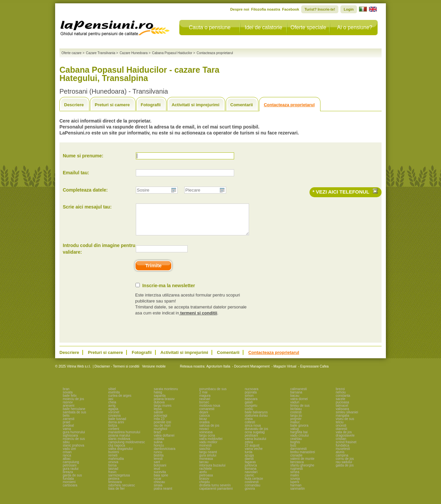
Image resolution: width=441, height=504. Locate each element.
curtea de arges (120, 402)
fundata (68, 485)
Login (349, 9)
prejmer (296, 425)
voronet (114, 418)
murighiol (161, 435)
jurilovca (251, 471)
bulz (293, 451)
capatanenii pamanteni (216, 495)
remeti (113, 461)
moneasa (206, 465)
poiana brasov (164, 405)
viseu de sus (345, 425)
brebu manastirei (303, 458)
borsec (204, 408)
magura (205, 402)
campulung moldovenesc (127, 448)
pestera (114, 485)
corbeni (114, 435)
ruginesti (297, 475)
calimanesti (299, 395)
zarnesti (69, 425)
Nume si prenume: (83, 156)
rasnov (68, 408)
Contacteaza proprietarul (289, 105)
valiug (295, 435)
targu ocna (207, 441)
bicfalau (296, 415)
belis (66, 421)
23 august (252, 451)
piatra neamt (163, 495)
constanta (343, 402)
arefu (203, 478)
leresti (158, 465)
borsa (112, 471)
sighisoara (70, 441)
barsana (296, 398)
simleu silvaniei (347, 418)
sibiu (66, 448)
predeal (68, 431)
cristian (341, 445)
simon (249, 402)
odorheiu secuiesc (122, 491)
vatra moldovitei (211, 445)
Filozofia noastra (265, 9)
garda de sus (72, 481)
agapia (113, 415)
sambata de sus (75, 418)
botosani (160, 471)
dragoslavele (345, 441)
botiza (113, 431)
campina (342, 461)
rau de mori (162, 431)
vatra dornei (299, 405)
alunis (340, 458)
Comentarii (242, 105)
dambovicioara (165, 455)
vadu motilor (208, 448)
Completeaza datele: (85, 190)
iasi (111, 405)
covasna (114, 421)
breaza (68, 478)
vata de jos (344, 438)
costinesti (252, 488)
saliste (158, 418)
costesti (296, 418)
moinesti (205, 451)
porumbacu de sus (213, 395)
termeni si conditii (198, 319)
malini (295, 481)
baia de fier (116, 495)
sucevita (160, 478)
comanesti (207, 415)
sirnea (295, 478)
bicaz (203, 425)
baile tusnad (117, 425)
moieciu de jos (73, 405)
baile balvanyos (256, 418)
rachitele (206, 475)
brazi (157, 438)
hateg (158, 398)
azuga (249, 461)
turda (249, 458)
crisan (67, 458)
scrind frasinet (346, 448)
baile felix (70, 402)
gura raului (71, 475)
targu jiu (296, 421)
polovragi (161, 421)
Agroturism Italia (218, 372)
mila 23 (159, 425)
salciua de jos (209, 431)
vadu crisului (300, 441)
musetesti (343, 455)
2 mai (203, 398)
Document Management (252, 372)
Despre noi (240, 9)
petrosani (70, 471)
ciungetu (251, 412)
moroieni (69, 488)
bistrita (159, 461)
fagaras (250, 468)
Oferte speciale (309, 27)
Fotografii (151, 105)
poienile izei (162, 428)
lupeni (295, 488)
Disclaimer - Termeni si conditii (117, 372)
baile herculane (74, 415)
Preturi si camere (112, 105)
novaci (204, 435)
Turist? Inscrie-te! (320, 9)
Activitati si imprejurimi (196, 105)
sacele (341, 405)
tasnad (113, 475)
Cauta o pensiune (210, 27)
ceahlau (296, 445)
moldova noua (210, 412)
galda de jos (345, 471)
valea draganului (120, 455)
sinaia (158, 491)
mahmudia (116, 465)
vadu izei (69, 455)
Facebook (291, 9)
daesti (249, 465)
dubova (159, 408)
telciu (340, 428)
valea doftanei (164, 441)
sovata (68, 398)
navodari (251, 478)
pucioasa (342, 408)
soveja (295, 485)
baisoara (251, 405)
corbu (249, 415)
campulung (71, 468)
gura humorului (74, 438)
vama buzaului (255, 445)
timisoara (115, 488)
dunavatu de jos (257, 435)
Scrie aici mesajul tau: (87, 207)
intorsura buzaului (212, 471)
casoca (205, 421)
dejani (204, 418)
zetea (249, 448)
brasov (204, 485)
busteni (114, 458)
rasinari (205, 405)
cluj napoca (117, 451)
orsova (113, 468)
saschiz (205, 455)
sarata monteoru (166, 395)
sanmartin (298, 495)
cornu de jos (345, 465)
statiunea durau (256, 421)
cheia (112, 408)
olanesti (341, 435)
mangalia (343, 421)
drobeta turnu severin (215, 491)
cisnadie (296, 461)
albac (67, 465)
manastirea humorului (124, 438)
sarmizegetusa (119, 481)
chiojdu (205, 488)
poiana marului (119, 441)
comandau (253, 491)
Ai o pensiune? (355, 27)
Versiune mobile (153, 372)
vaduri (295, 408)
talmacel (342, 412)
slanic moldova (119, 445)
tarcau (204, 468)
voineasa (206, 438)
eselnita (114, 398)
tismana (251, 475)
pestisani (251, 441)
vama (67, 435)
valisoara (342, 415)
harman (296, 491)
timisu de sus (300, 412)
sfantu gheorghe (302, 471)
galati (249, 408)
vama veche (254, 455)
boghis (295, 448)
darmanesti (298, 455)
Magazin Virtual (285, 372)
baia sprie (161, 481)
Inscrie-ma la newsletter (169, 292)
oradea (204, 428)
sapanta (160, 402)
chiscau (159, 488)
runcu (158, 458)
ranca (67, 461)
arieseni (69, 412)
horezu (159, 451)
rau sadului (344, 468)
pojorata (251, 398)
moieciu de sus (74, 445)
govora (250, 495)
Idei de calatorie (264, 27)
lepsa (158, 415)
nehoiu (341, 398)
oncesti (341, 431)
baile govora (299, 431)
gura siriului (208, 461)
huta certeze (254, 485)
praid (66, 428)
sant (157, 468)
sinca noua (253, 431)
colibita (159, 445)
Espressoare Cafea (314, 372)
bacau (295, 402)
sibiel (112, 395)
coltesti (250, 428)
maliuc (295, 428)
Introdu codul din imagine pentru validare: (99, 255)
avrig (112, 412)
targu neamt (208, 458)
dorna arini (116, 428)
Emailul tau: (76, 173)
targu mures (163, 412)
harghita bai (299, 438)
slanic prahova (73, 451)
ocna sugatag (255, 438)
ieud (157, 475)
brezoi (340, 395)
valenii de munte (302, 465)
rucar (158, 485)
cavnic (249, 481)
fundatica (343, 451)
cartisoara (70, 491)
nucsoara (252, 395)
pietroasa (206, 481)
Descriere (74, 105)
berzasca (297, 468)
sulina (158, 448)
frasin (112, 478)
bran (66, 395)
